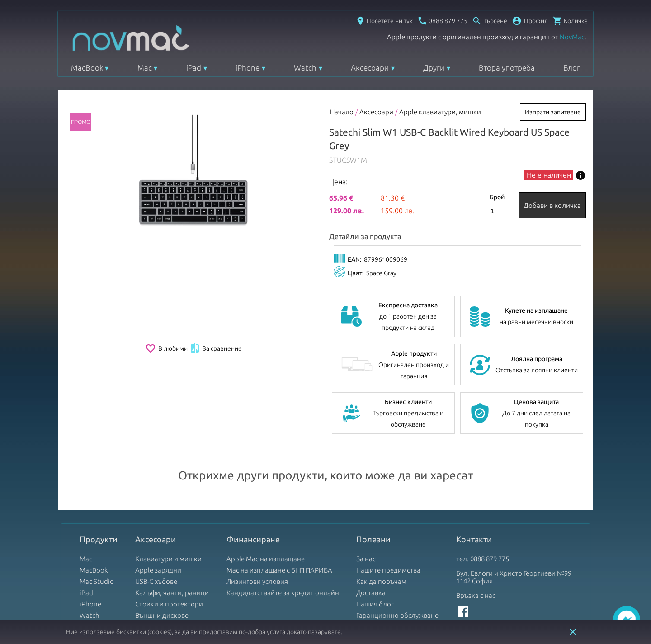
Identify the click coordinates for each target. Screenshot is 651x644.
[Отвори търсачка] (490, 21)
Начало (342, 112)
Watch (305, 68)
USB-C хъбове (156, 521)
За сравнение (216, 348)
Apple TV (93, 566)
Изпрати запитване (553, 112)
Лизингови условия (257, 521)
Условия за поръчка (388, 577)
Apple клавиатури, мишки (440, 112)
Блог (572, 68)
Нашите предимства (388, 510)
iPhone (248, 68)
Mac (145, 68)
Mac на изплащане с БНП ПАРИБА (279, 510)
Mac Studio (97, 521)
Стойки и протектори (169, 543)
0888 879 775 (490, 498)
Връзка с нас (476, 535)
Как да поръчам (381, 521)
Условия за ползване (389, 566)
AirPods (92, 577)
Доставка (371, 532)
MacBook (87, 68)
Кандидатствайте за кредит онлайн (283, 532)
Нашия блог (375, 543)
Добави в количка (552, 205)
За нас (366, 498)
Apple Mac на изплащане (266, 498)
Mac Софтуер (156, 566)
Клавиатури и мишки (168, 498)
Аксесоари (370, 68)
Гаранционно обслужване (397, 555)
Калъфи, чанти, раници (172, 532)
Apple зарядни (158, 510)
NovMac (572, 37)
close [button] (573, 632)
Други (434, 68)
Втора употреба (507, 68)
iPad (194, 68)
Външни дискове (162, 555)
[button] (530, 21)
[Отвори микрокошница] (570, 21)
